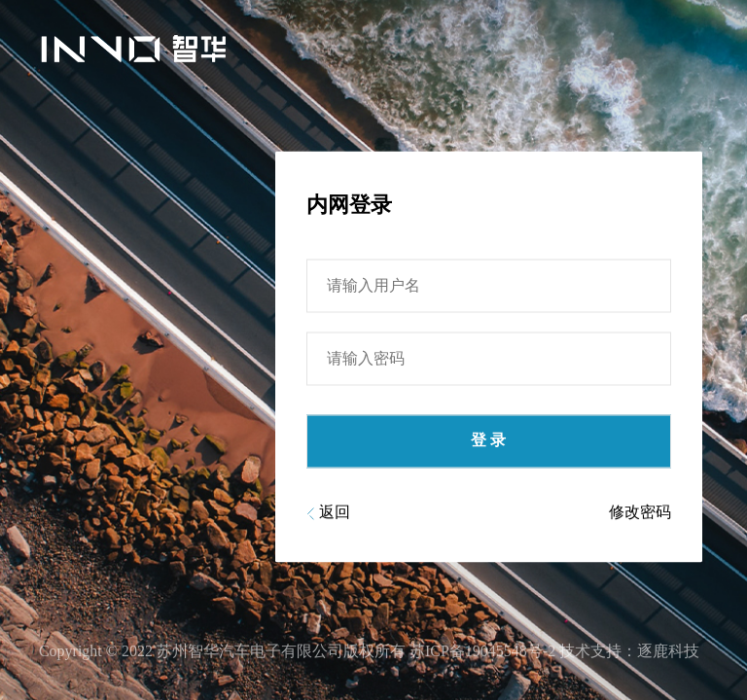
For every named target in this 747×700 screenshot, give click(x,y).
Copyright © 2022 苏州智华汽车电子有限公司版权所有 (222, 651)
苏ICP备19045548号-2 (482, 651)
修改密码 (640, 520)
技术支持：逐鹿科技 (629, 651)
